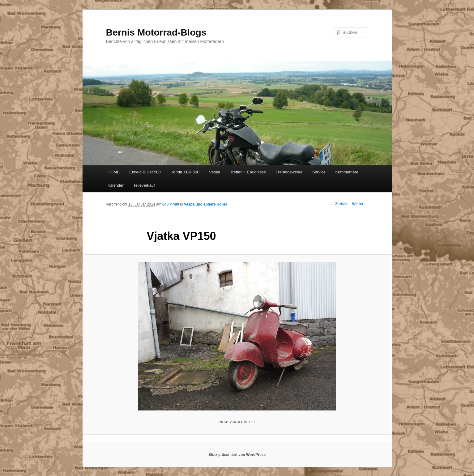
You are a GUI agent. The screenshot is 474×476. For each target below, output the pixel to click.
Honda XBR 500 (185, 172)
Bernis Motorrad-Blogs (156, 32)
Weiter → (360, 204)
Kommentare (347, 172)
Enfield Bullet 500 (145, 172)
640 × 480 (171, 204)
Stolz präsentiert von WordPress (237, 455)
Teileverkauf (144, 185)
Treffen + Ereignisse (248, 172)
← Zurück (339, 204)
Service (319, 172)
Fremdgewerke (289, 172)
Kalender (116, 185)
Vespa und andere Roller (206, 204)
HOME (114, 172)
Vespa (215, 172)
